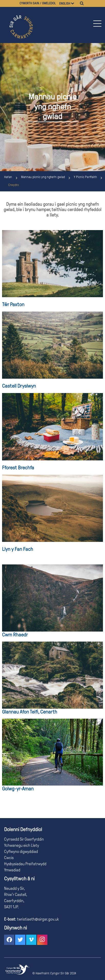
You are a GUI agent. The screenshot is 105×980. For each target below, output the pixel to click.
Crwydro (14, 185)
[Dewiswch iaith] (75, 3)
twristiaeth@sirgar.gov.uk (38, 919)
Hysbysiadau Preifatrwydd (25, 864)
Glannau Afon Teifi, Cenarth (30, 712)
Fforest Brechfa (18, 468)
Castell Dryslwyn (19, 386)
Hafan (8, 177)
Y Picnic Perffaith (85, 177)
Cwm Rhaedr (15, 635)
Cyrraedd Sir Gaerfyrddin (24, 839)
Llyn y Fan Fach (18, 549)
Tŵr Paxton (13, 304)
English (65, 4)
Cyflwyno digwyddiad (21, 852)
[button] (97, 24)
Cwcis (9, 858)
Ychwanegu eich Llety (22, 845)
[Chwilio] (82, 3)
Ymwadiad (12, 870)
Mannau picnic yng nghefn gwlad (43, 177)
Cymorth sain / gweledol (38, 3)
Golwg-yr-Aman (18, 789)
